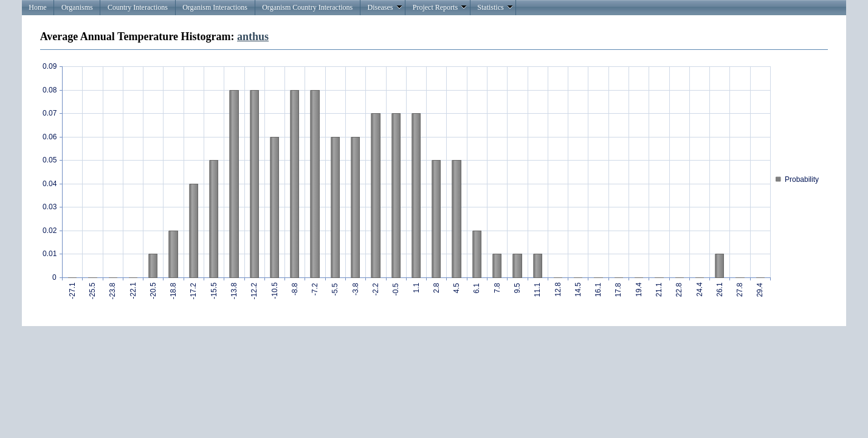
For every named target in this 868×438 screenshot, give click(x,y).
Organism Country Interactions (307, 7)
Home (37, 7)
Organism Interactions (215, 7)
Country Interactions (138, 7)
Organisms (77, 7)
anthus (253, 36)
